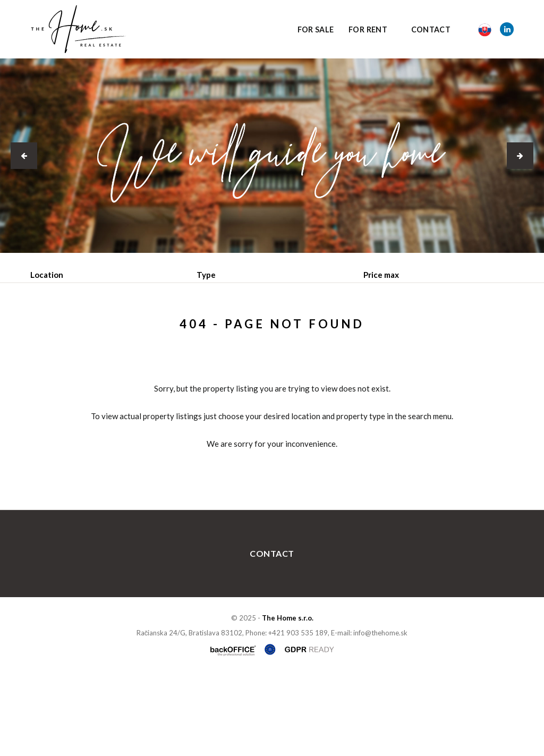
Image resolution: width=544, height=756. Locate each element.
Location (47, 275)
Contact (431, 29)
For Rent (368, 29)
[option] (272, 156)
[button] (24, 156)
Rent (111, 330)
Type (206, 275)
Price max (381, 275)
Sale (59, 330)
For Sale (316, 29)
